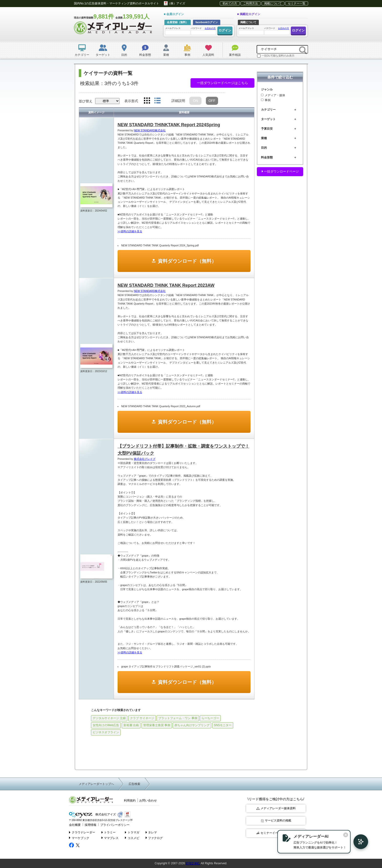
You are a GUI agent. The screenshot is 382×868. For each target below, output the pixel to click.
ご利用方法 (251, 3)
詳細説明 (178, 101)
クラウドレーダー (82, 832)
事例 (266, 100)
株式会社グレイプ (145, 459)
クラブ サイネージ (142, 718)
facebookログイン (207, 22)
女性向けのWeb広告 (106, 725)
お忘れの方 (210, 28)
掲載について (273, 3)
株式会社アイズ (92, 815)
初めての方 (230, 3)
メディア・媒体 (273, 95)
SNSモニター (223, 725)
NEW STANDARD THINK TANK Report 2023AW (166, 285)
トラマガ (132, 832)
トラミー (109, 832)
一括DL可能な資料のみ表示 (276, 56)
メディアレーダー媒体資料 (276, 808)
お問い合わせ (148, 800)
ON (196, 101)
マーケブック (79, 838)
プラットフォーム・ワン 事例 (178, 718)
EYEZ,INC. (193, 863)
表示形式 (131, 101)
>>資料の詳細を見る (130, 231)
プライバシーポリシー (112, 825)
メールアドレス (178, 31)
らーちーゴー (210, 718)
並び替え (86, 101)
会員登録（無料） (178, 22)
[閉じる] (340, 834)
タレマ (151, 832)
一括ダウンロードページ (280, 171)
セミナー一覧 (297, 3)
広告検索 (134, 784)
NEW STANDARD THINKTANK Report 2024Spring (169, 125)
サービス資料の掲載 (276, 820)
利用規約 (130, 800)
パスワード (203, 31)
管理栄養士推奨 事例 (157, 725)
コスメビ (132, 838)
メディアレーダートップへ (96, 784)
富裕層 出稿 (131, 725)
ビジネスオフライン (106, 732)
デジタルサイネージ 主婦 (109, 718)
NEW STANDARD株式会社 (150, 130)
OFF (212, 101)
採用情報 (89, 825)
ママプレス (110, 838)
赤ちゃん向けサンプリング (192, 725)
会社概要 (74, 825)
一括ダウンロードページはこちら (222, 83)
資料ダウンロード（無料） (187, 261)
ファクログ (154, 838)
